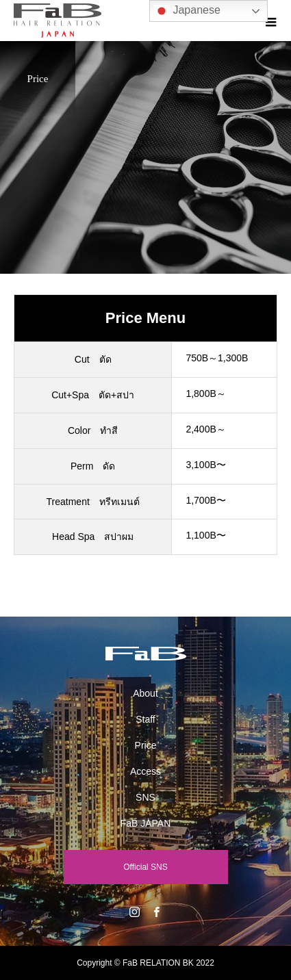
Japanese (187, 11)
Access (145, 771)
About (145, 693)
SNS (145, 797)
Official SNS (145, 867)
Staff (145, 719)
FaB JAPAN (146, 823)
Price (146, 745)
